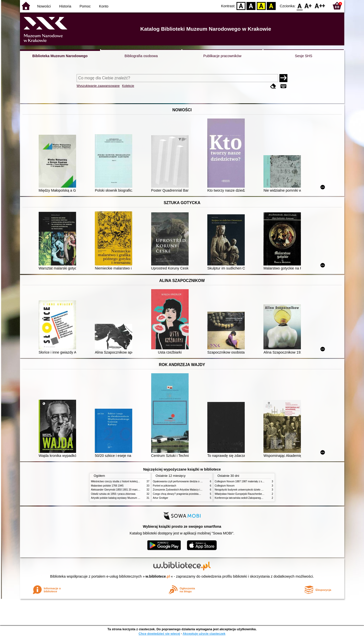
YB (261, 6)
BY (271, 6)
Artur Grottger (161, 498)
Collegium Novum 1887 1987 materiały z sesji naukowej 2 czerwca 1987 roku (258, 481)
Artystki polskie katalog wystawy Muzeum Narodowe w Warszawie (128, 498)
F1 (308, 6)
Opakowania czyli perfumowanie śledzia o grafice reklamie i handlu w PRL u (195, 481)
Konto (104, 6)
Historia (65, 6)
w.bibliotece (158, 576)
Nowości (44, 6)
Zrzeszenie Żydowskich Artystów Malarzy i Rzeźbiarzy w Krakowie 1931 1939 (196, 490)
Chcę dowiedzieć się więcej (159, 634)
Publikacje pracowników (222, 56)
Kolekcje (128, 86)
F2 (320, 6)
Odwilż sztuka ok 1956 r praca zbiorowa (113, 494)
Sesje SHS (304, 56)
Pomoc (85, 6)
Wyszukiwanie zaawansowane (98, 86)
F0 (300, 6)
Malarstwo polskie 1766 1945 (107, 486)
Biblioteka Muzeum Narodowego (60, 56)
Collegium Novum (225, 486)
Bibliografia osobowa (141, 56)
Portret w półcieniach (165, 486)
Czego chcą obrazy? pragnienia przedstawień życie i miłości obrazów (191, 494)
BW (251, 6)
